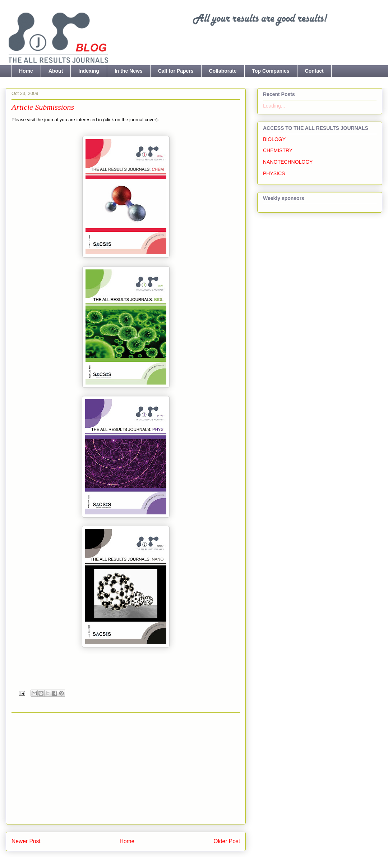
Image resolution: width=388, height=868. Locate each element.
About (56, 71)
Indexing (89, 71)
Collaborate (223, 71)
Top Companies (271, 71)
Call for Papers (176, 71)
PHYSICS (274, 173)
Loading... (274, 106)
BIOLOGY (274, 139)
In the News (129, 71)
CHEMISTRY (278, 150)
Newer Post (26, 841)
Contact (314, 71)
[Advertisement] (126, 768)
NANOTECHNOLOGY (288, 162)
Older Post (227, 841)
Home (26, 71)
